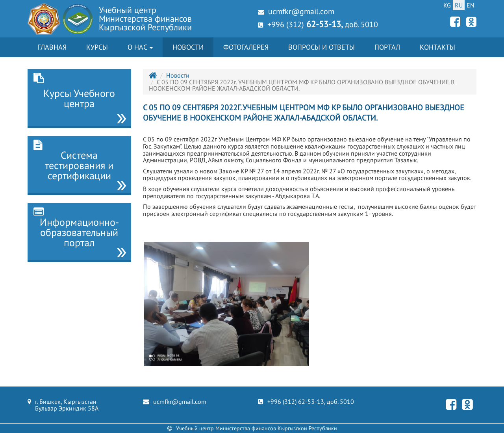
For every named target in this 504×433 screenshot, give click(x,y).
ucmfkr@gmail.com (296, 11)
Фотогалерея (246, 47)
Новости (188, 47)
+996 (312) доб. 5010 (318, 24)
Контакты (437, 47)
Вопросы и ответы (321, 47)
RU (459, 5)
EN (471, 5)
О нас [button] (140, 47)
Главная (52, 47)
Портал (387, 47)
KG (447, 5)
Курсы (97, 47)
